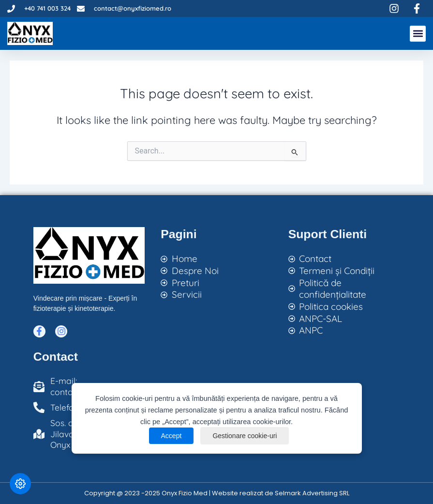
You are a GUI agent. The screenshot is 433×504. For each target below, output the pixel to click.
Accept (172, 436)
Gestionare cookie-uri (245, 436)
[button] (418, 34)
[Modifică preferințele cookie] (20, 484)
